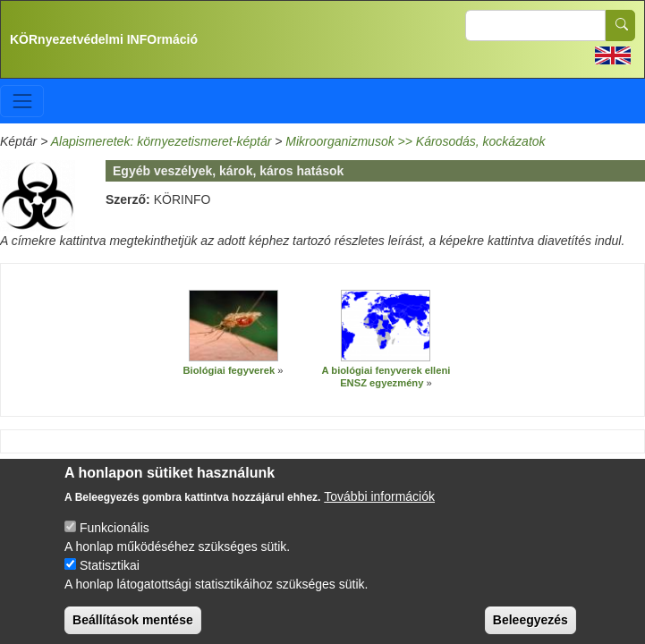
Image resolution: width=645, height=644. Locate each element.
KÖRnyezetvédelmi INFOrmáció (104, 39)
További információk (379, 511)
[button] (233, 326)
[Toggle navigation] (22, 101)
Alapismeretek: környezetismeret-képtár (161, 141)
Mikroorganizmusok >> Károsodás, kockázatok (415, 141)
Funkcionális (115, 542)
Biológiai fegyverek (229, 370)
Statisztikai (110, 580)
